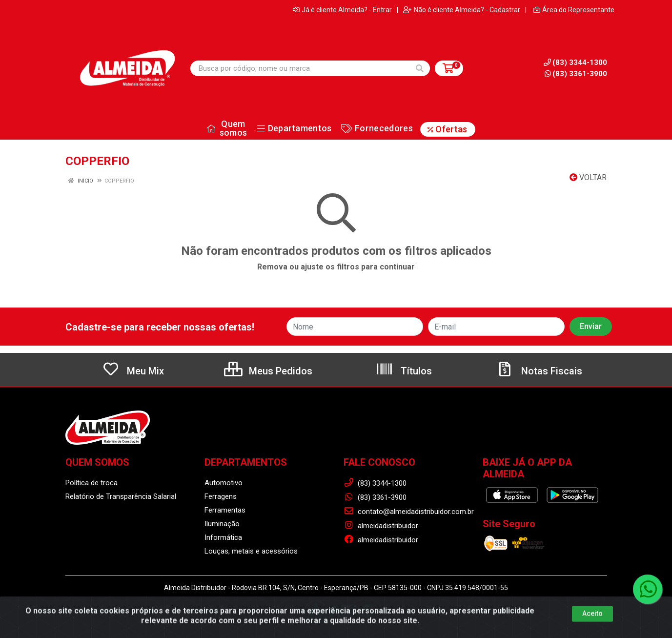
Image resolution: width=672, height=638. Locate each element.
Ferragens (221, 496)
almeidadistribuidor (381, 526)
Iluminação (222, 524)
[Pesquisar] (420, 68)
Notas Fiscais (539, 371)
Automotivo (224, 483)
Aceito (592, 629)
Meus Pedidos (268, 371)
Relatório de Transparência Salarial (121, 496)
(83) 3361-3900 (576, 74)
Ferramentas (225, 510)
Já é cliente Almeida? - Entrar (342, 10)
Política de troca (92, 483)
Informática (223, 537)
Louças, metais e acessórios (251, 551)
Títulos (404, 371)
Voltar (588, 177)
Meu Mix (133, 371)
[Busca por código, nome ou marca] (300, 68)
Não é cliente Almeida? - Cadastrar (462, 10)
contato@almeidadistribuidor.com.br (409, 512)
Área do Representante (574, 10)
